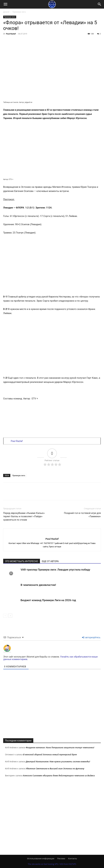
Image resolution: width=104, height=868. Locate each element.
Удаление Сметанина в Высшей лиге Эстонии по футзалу (55, 768)
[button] (5, 4)
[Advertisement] (52, 710)
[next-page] (10, 616)
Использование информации (41, 859)
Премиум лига (19, 12)
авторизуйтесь (91, 637)
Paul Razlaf (11, 34)
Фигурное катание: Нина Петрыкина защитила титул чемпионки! (60, 747)
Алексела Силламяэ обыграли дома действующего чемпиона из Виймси (59, 775)
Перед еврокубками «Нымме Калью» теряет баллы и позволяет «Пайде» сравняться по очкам (24, 516)
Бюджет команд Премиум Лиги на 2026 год (48, 600)
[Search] (100, 4)
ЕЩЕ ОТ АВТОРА (50, 561)
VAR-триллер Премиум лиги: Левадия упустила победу (55, 570)
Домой (6, 12)
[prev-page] (5, 616)
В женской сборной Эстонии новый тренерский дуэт (50, 754)
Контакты (73, 859)
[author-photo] (52, 533)
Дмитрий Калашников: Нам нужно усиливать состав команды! (58, 761)
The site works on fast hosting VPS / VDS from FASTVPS (52, 864)
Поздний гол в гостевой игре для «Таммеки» (82, 515)
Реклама (61, 859)
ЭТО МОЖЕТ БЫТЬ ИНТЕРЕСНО (22, 561)
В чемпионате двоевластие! (38, 585)
